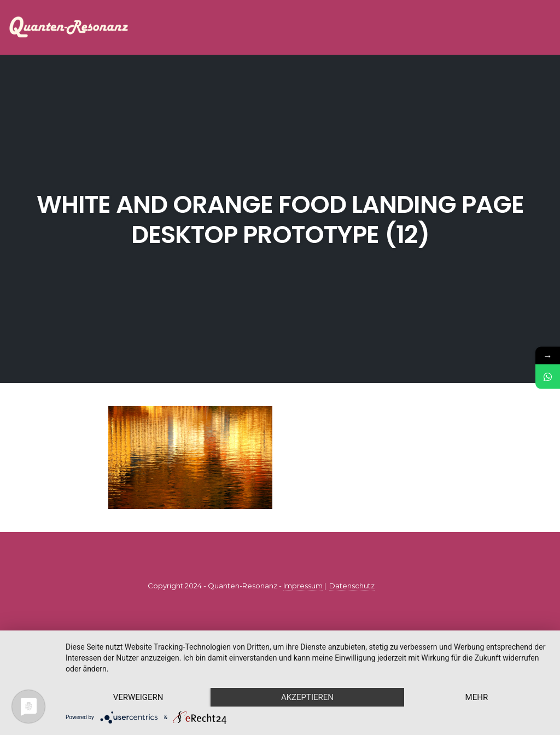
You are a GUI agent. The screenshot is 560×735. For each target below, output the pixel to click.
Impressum (303, 586)
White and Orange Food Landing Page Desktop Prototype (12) (280, 219)
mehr (477, 697)
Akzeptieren (307, 697)
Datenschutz (352, 586)
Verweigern (138, 697)
